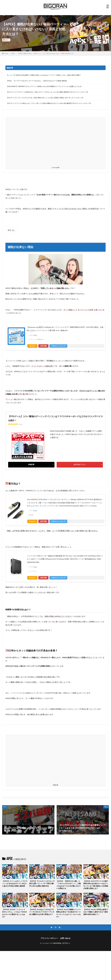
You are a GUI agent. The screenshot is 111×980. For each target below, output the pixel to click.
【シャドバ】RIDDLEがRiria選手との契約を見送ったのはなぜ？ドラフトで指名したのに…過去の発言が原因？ (44, 75)
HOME (6, 53)
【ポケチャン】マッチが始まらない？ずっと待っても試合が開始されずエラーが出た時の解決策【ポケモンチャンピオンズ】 (49, 103)
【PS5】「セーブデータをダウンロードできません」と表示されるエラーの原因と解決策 (37, 81)
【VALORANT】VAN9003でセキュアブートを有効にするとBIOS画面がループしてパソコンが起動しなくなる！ (45, 86)
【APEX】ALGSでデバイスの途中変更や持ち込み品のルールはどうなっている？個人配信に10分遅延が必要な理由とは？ (96, 885)
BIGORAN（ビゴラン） (62, 943)
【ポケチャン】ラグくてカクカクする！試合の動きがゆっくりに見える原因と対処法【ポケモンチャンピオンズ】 (45, 98)
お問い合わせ (65, 938)
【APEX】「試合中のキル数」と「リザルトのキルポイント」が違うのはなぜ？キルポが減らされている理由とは (68, 885)
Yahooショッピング (58, 346)
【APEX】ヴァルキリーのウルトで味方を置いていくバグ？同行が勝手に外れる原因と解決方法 (42, 883)
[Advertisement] (55, 141)
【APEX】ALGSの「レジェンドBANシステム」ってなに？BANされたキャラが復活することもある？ (15, 913)
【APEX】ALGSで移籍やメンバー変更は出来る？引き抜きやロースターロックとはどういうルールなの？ (69, 913)
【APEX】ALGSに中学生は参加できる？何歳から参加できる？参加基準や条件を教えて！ (96, 912)
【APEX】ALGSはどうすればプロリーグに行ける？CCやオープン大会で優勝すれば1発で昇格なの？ (42, 912)
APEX (6, 40)
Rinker (35, 335)
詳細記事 (31, 464)
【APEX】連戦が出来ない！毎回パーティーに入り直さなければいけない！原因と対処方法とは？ (46, 53)
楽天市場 (43, 346)
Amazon (32, 346)
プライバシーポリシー (49, 938)
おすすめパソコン (80, 464)
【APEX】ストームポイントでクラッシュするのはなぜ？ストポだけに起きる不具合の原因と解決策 (15, 883)
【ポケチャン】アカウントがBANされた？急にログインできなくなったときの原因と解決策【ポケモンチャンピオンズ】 (47, 92)
